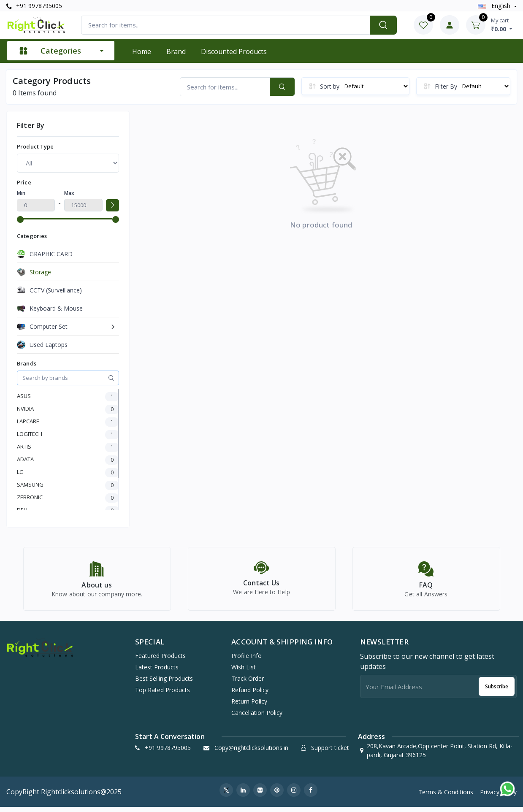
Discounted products (234, 51)
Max (69, 193)
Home (142, 51)
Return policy (249, 706)
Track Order (248, 683)
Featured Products (160, 661)
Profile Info (247, 661)
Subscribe (497, 692)
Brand (176, 51)
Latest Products (157, 672)
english (495, 6)
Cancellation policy (257, 718)
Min (21, 193)
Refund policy (250, 695)
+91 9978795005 (34, 6)
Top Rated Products (163, 695)
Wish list (244, 672)
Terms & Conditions (446, 797)
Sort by (330, 86)
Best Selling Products (164, 683)
